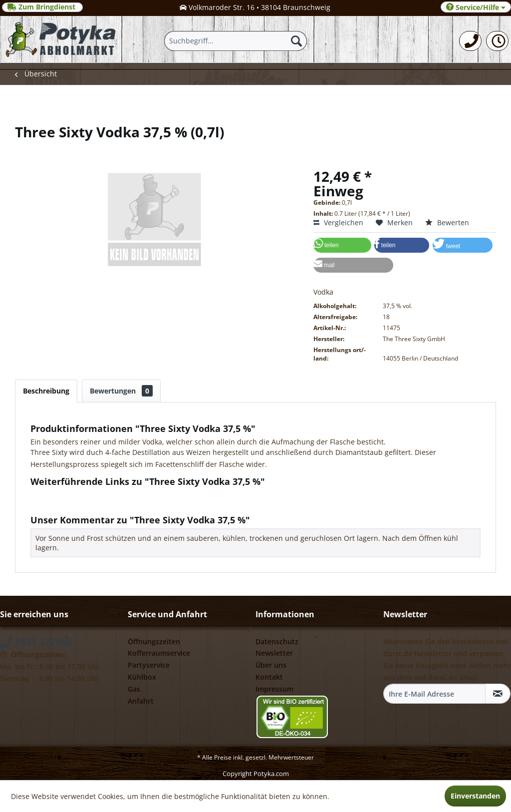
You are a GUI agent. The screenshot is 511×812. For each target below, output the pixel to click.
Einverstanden (475, 796)
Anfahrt (141, 701)
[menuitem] (470, 41)
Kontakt (269, 677)
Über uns (271, 665)
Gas (134, 689)
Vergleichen (338, 222)
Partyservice (149, 665)
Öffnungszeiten (154, 641)
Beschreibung (46, 391)
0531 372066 (36, 642)
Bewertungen (121, 391)
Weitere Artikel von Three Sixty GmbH (98, 504)
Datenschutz (277, 641)
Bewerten (447, 222)
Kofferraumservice (159, 653)
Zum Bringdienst (42, 7)
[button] (342, 245)
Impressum (274, 689)
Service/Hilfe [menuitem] (476, 7)
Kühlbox (142, 677)
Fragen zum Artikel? (68, 495)
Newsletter (274, 653)
